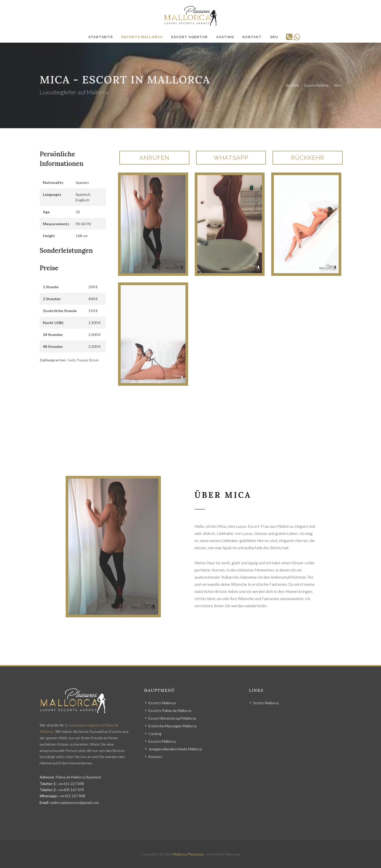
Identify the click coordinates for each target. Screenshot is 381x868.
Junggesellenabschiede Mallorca (175, 749)
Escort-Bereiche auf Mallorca (172, 718)
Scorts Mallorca (266, 703)
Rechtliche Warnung (224, 854)
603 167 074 (71, 790)
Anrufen (154, 158)
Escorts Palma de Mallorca (170, 710)
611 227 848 (71, 784)
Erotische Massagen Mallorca (173, 726)
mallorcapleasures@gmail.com (74, 802)
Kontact (155, 757)
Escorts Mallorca (162, 703)
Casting (155, 734)
